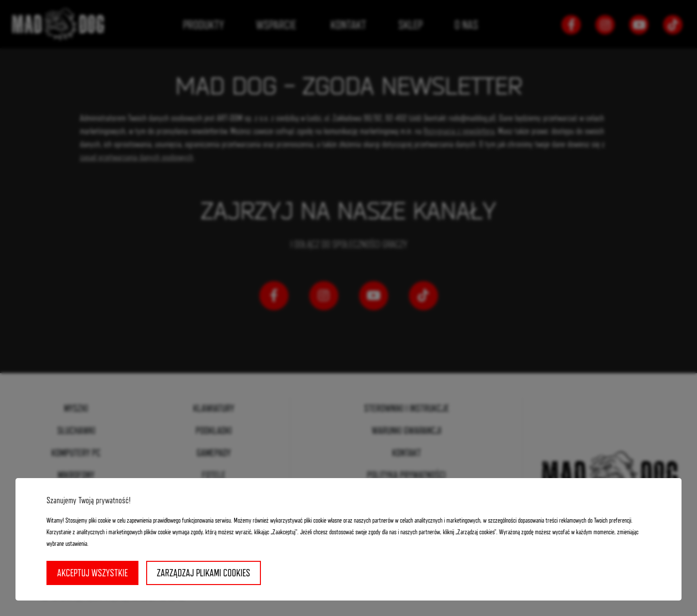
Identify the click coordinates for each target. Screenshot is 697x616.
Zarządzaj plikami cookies (204, 573)
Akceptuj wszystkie (92, 573)
